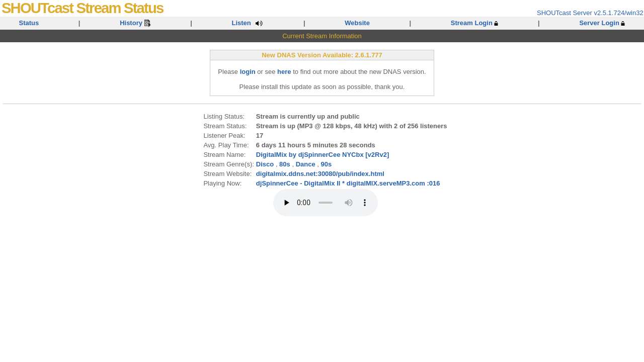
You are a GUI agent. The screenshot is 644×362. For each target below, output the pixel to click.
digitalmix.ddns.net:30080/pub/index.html (320, 174)
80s (285, 164)
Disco (265, 164)
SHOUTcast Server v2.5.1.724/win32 (590, 13)
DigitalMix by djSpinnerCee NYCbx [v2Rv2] (323, 155)
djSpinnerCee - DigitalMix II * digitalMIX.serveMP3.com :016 (348, 183)
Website (357, 23)
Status (29, 23)
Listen (248, 23)
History (135, 23)
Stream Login (475, 23)
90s (327, 164)
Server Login (602, 23)
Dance (306, 164)
